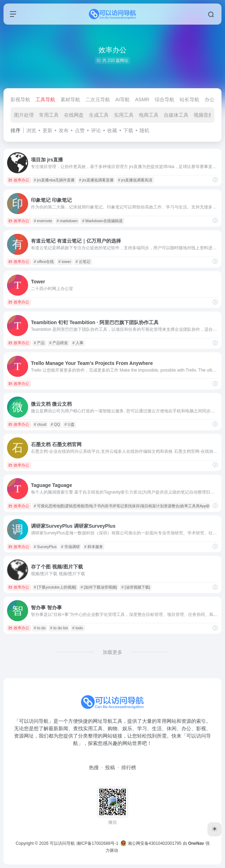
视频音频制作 (208, 115)
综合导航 (165, 99)
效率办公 (19, 180)
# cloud (40, 424)
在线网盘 (74, 115)
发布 (64, 130)
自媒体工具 (176, 115)
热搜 (94, 767)
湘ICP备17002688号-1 (97, 843)
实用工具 (124, 115)
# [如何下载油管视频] (99, 587)
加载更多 (112, 652)
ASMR (142, 99)
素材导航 (70, 99)
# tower (65, 262)
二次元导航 (98, 99)
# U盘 (70, 424)
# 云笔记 (83, 262)
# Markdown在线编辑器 (102, 221)
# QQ (55, 424)
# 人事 (78, 343)
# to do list (59, 628)
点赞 (80, 130)
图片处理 (24, 115)
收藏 (112, 130)
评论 (96, 130)
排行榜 (129, 767)
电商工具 (149, 115)
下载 (128, 130)
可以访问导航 (62, 843)
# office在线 (44, 262)
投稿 (110, 767)
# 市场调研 (70, 547)
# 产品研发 (59, 343)
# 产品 (39, 343)
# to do (40, 628)
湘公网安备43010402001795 (151, 843)
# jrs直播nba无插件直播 (54, 180)
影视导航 (20, 99)
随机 (144, 130)
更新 (47, 130)
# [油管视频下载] (136, 587)
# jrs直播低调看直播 (96, 180)
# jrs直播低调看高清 (135, 180)
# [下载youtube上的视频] (55, 587)
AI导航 (123, 99)
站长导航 (189, 99)
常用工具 (49, 115)
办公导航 (214, 99)
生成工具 (99, 115)
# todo (78, 628)
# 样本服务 (94, 547)
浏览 (31, 130)
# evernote (43, 221)
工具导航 (45, 99)
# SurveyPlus (45, 547)
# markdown (67, 221)
